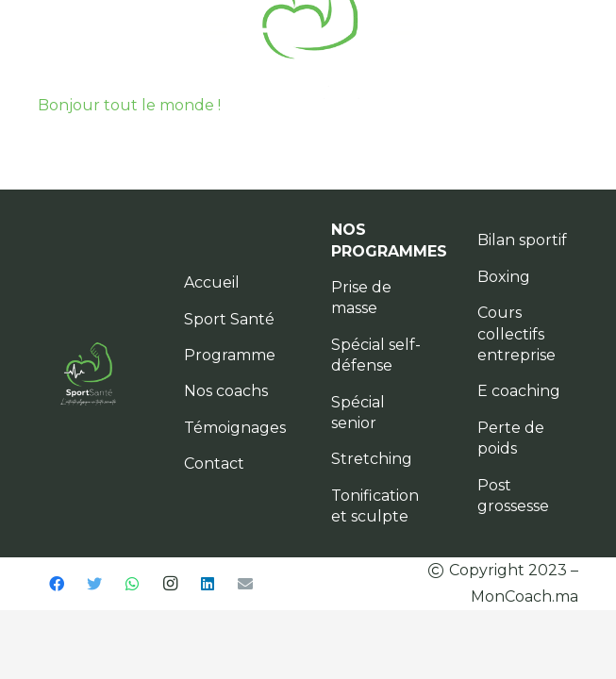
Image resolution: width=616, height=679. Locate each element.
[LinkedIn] (208, 584)
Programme (230, 355)
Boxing (504, 277)
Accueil (212, 282)
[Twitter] (94, 584)
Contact (214, 464)
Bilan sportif (522, 240)
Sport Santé (229, 319)
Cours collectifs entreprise (516, 334)
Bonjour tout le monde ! (129, 105)
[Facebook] (57, 584)
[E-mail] (245, 584)
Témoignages (235, 428)
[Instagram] (170, 584)
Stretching (372, 459)
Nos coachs (226, 391)
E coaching (519, 391)
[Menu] (214, 33)
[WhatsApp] (132, 584)
